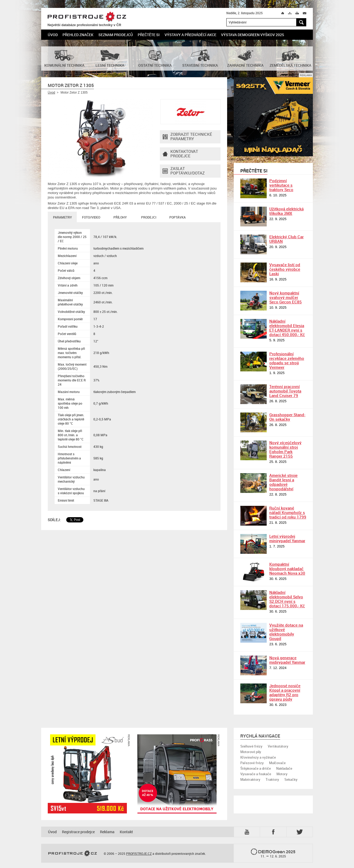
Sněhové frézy (251, 746)
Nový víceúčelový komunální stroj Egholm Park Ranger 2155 (285, 449)
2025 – (273, 854)
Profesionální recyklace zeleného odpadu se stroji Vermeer (287, 360)
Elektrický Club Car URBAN (286, 239)
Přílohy (120, 217)
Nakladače (284, 768)
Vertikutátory (278, 746)
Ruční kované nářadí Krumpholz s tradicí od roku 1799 (288, 512)
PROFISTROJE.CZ (87, 17)
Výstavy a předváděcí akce (190, 35)
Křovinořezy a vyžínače (258, 757)
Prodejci (149, 217)
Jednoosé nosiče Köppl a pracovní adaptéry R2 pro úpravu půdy (285, 692)
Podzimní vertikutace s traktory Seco (281, 185)
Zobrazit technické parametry (187, 137)
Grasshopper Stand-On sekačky (287, 417)
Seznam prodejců (116, 35)
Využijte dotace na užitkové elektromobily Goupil (286, 632)
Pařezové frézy (252, 763)
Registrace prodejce (78, 832)
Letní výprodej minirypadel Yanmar (287, 538)
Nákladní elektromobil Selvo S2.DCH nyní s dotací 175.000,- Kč (287, 599)
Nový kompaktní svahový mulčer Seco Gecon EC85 (286, 297)
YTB (248, 832)
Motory (282, 774)
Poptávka (178, 217)
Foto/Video (91, 217)
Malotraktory (250, 779)
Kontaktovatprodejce (180, 154)
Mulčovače (277, 763)
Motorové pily (251, 752)
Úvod (53, 35)
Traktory (272, 779)
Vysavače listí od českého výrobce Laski (285, 269)
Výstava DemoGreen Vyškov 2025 (253, 35)
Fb (274, 832)
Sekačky (291, 779)
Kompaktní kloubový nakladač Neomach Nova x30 (287, 569)
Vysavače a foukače (256, 774)
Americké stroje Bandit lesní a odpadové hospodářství (283, 482)
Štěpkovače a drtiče (256, 768)
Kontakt (126, 832)
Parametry (62, 217)
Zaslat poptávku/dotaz (184, 171)
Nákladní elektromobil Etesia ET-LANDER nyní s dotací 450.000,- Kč (287, 328)
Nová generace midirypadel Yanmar (287, 660)
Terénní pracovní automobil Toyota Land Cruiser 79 (285, 391)
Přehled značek (78, 35)
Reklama (107, 832)
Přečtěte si (149, 35)
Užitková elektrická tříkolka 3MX (286, 211)
